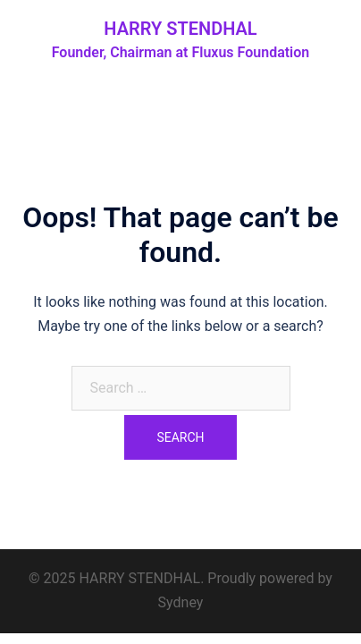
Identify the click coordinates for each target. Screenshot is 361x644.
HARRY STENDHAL (180, 29)
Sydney (181, 602)
